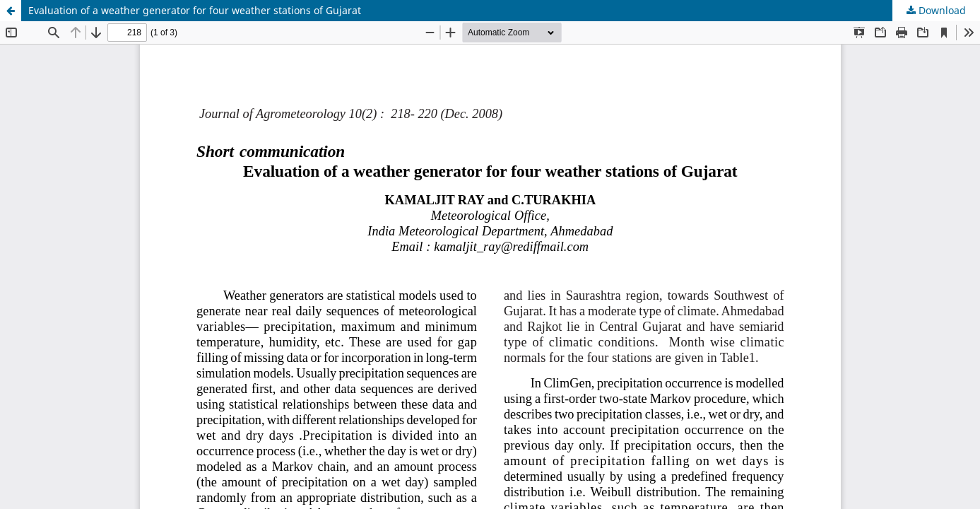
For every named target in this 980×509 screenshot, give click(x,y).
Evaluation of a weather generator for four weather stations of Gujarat (195, 10)
